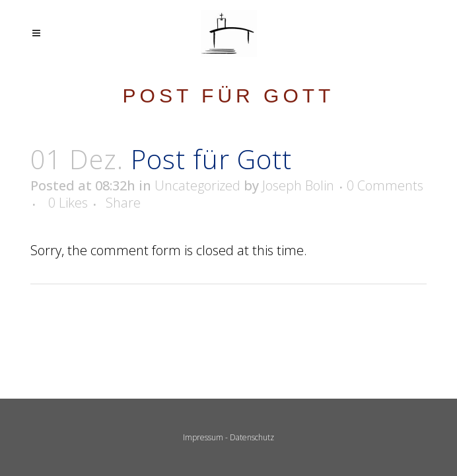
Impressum (203, 437)
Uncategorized (197, 185)
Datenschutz (252, 437)
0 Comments (385, 185)
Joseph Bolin (298, 185)
